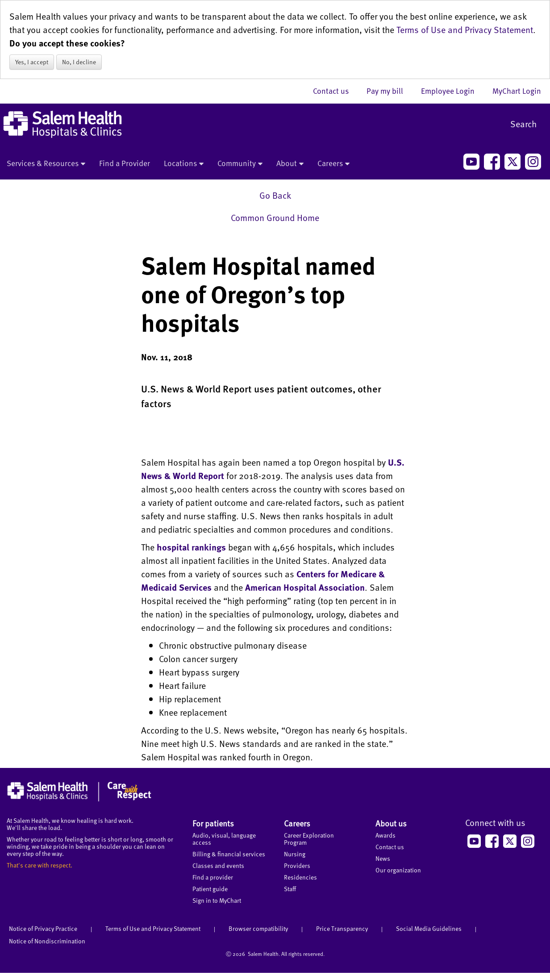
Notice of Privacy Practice (43, 928)
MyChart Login (517, 91)
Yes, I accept (32, 62)
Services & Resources (46, 164)
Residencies (300, 877)
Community (240, 164)
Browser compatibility (258, 928)
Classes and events (218, 865)
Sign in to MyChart (217, 900)
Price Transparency (342, 928)
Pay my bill (389, 91)
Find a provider (213, 877)
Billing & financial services (229, 854)
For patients (213, 823)
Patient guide (210, 889)
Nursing (295, 854)
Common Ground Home (275, 217)
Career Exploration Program (309, 839)
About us (391, 823)
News (383, 858)
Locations (184, 164)
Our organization (398, 870)
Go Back (275, 195)
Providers (297, 865)
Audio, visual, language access (224, 839)
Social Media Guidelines (429, 928)
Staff (290, 889)
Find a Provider (125, 163)
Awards (385, 835)
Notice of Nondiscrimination (47, 941)
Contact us (335, 91)
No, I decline (79, 62)
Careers (333, 164)
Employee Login (452, 91)
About (290, 164)
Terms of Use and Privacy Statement (465, 29)
